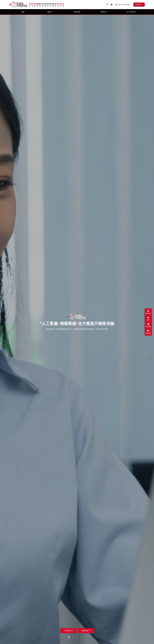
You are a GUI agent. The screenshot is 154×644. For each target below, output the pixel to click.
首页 (23, 12)
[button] (7, 354)
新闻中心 (104, 12)
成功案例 (77, 12)
